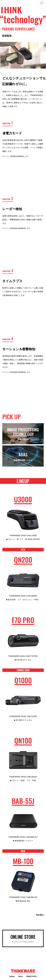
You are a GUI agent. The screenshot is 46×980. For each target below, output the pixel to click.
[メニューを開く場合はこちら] (42, 3)
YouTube (12, 976)
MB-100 (23, 861)
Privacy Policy (32, 976)
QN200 (23, 560)
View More (40, 915)
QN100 (23, 741)
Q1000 (23, 681)
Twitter (21, 976)
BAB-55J (23, 801)
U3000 (23, 500)
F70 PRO (23, 620)
